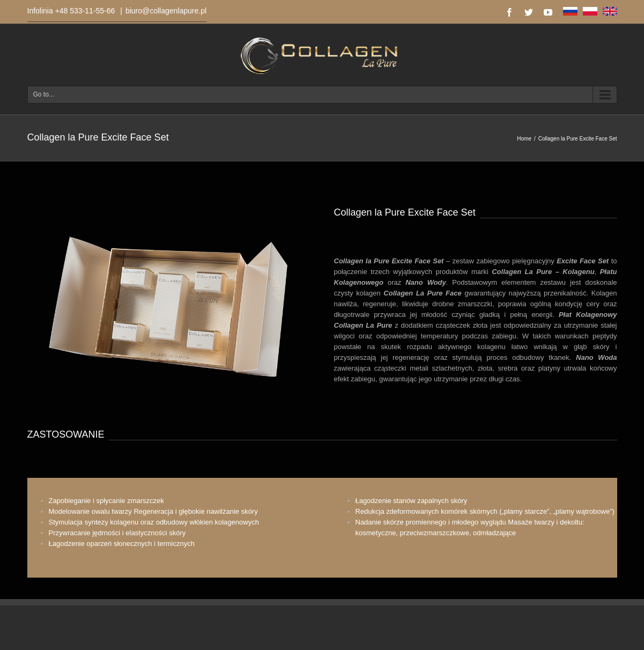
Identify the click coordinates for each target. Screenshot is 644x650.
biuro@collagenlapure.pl (166, 11)
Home (524, 139)
